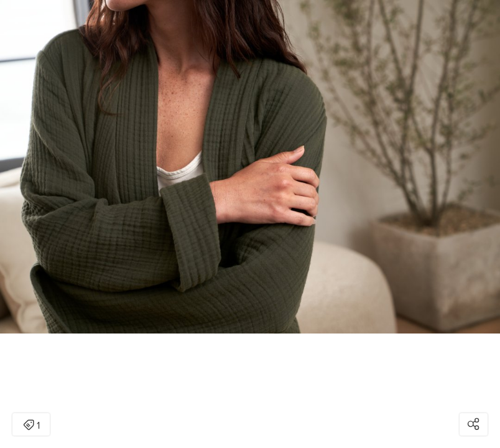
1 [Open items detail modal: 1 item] (31, 426)
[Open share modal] (474, 424)
